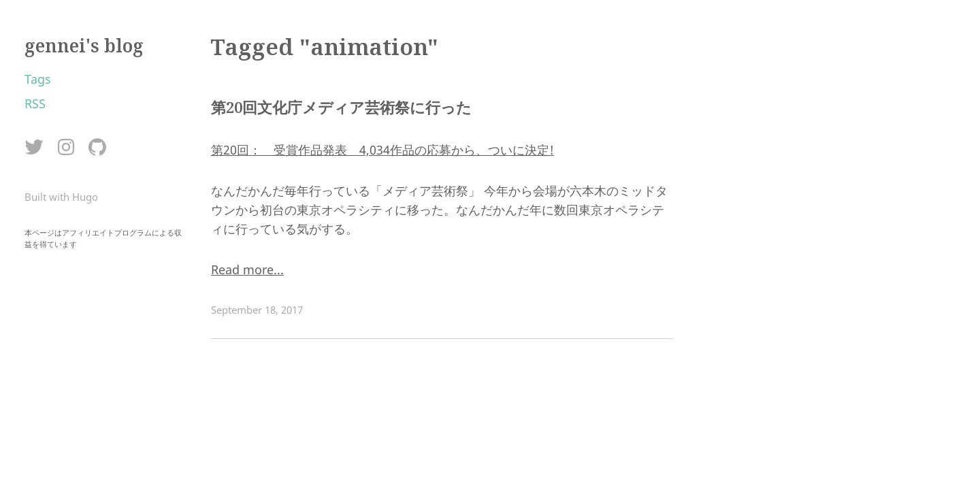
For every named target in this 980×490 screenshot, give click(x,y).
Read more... (247, 269)
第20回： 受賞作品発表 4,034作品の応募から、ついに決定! (382, 150)
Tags (38, 79)
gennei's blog (84, 46)
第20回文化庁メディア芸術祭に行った (341, 107)
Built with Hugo (61, 197)
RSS (35, 103)
